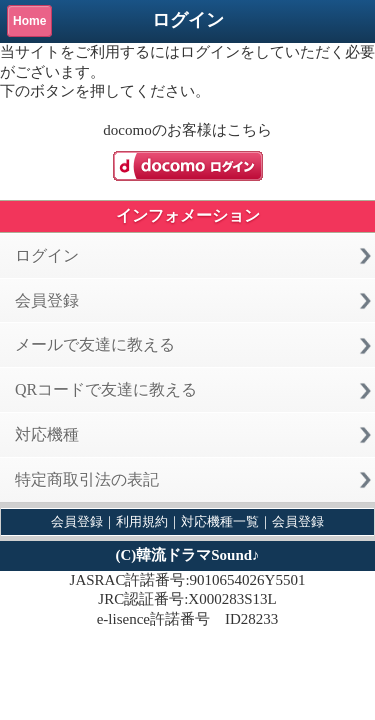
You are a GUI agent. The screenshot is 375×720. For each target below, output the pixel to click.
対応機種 (47, 434)
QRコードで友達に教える (106, 389)
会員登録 (47, 300)
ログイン (47, 255)
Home (29, 21)
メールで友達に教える (95, 344)
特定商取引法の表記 (87, 479)
